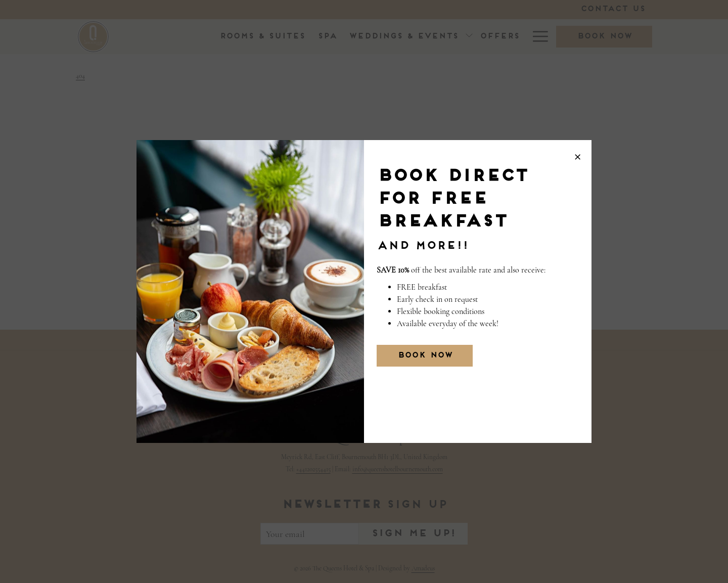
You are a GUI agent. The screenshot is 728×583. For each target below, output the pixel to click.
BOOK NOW (425, 356)
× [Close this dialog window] (578, 154)
